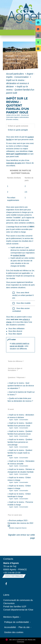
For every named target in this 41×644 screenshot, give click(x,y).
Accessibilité (10, 627)
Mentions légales (11, 617)
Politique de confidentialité (17, 622)
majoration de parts (14, 163)
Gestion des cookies (14, 632)
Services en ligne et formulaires (15, 369)
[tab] (20, 126)
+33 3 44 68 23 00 (12, 573)
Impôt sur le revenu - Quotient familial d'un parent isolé (20, 90)
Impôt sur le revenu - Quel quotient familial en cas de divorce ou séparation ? (21, 386)
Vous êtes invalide (21, 303)
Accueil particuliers (15, 74)
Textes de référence (15, 361)
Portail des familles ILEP (15, 607)
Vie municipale (23, 56)
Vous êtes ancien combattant (21, 310)
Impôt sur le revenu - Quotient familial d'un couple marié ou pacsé (20, 453)
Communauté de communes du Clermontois (18, 602)
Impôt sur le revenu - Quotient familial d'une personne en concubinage (20, 442)
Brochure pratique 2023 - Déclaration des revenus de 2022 (20, 523)
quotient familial (19, 255)
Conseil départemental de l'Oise (18, 610)
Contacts (8, 559)
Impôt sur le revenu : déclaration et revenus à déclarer (17, 83)
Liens (6, 595)
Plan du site (24, 627)
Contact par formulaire (14, 576)
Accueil (9, 56)
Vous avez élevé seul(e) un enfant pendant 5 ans (23, 295)
